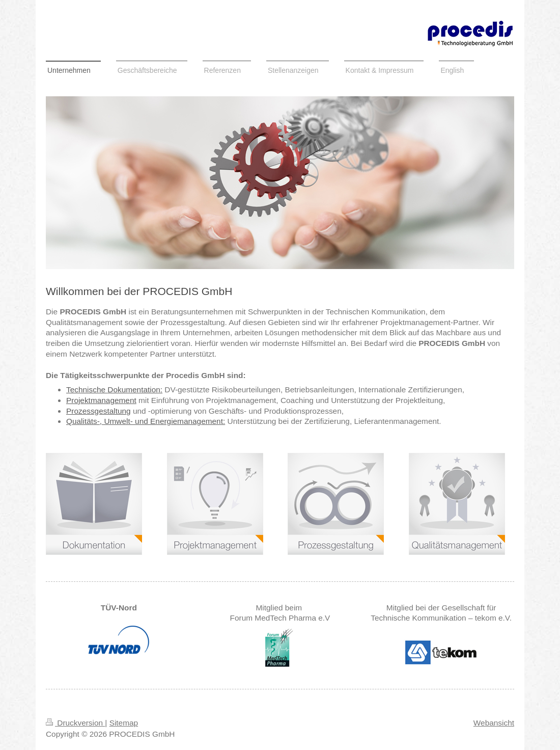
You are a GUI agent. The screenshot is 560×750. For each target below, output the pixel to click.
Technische (87, 390)
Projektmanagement (101, 400)
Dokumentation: (135, 390)
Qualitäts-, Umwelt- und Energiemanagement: (146, 421)
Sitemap (124, 723)
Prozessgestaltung (99, 411)
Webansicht (494, 723)
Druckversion (75, 723)
